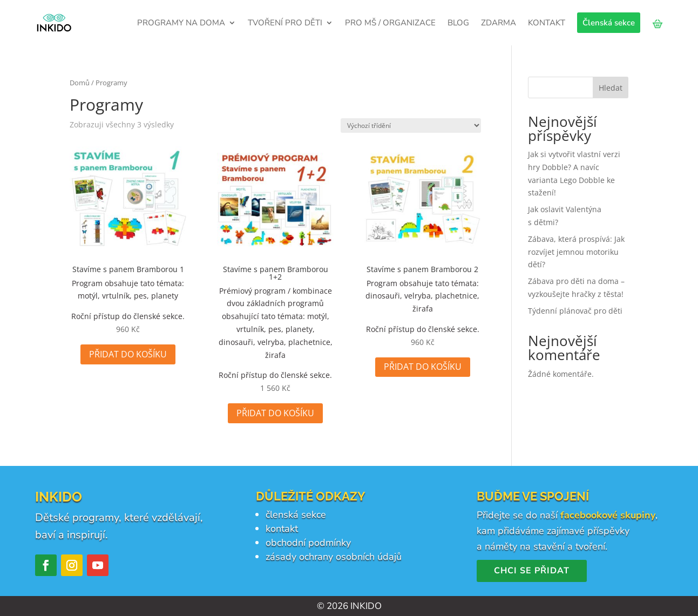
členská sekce (296, 515)
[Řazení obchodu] (411, 126)
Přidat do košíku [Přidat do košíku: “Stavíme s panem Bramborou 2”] (423, 367)
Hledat (611, 88)
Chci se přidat (532, 571)
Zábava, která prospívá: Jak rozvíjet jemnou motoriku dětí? (576, 252)
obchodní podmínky (308, 543)
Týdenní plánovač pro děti (575, 311)
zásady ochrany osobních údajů (334, 557)
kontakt (282, 529)
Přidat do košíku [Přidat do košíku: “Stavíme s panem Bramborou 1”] (128, 354)
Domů (80, 83)
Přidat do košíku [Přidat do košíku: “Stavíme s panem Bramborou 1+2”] (275, 413)
